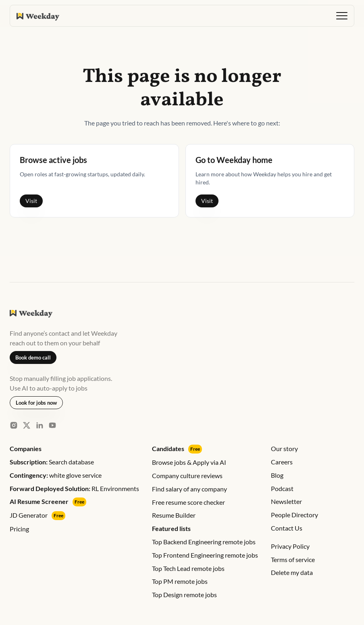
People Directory (294, 515)
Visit (31, 201)
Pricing (19, 529)
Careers (282, 462)
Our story (284, 448)
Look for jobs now (36, 403)
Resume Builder (174, 515)
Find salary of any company (189, 489)
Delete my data (292, 572)
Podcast (282, 488)
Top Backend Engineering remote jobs (204, 542)
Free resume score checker (188, 502)
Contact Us (287, 528)
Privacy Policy (290, 546)
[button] (342, 16)
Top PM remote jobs (180, 581)
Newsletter (286, 501)
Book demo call (33, 357)
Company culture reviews (187, 476)
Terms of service (293, 559)
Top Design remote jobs (184, 595)
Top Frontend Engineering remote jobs (205, 555)
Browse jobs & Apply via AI (189, 462)
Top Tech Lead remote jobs (188, 568)
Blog (277, 475)
